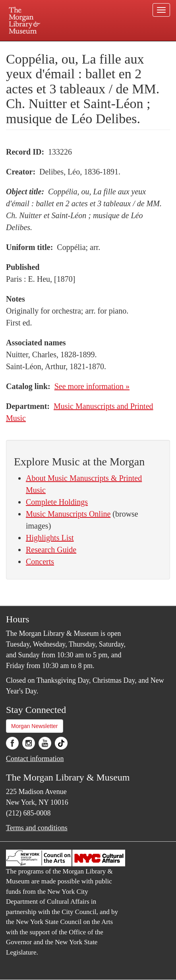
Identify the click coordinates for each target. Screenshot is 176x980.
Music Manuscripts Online (68, 514)
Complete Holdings (57, 502)
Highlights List (50, 538)
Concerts (40, 562)
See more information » (92, 386)
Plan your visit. (22, 47)
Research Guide (51, 550)
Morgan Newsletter (35, 726)
